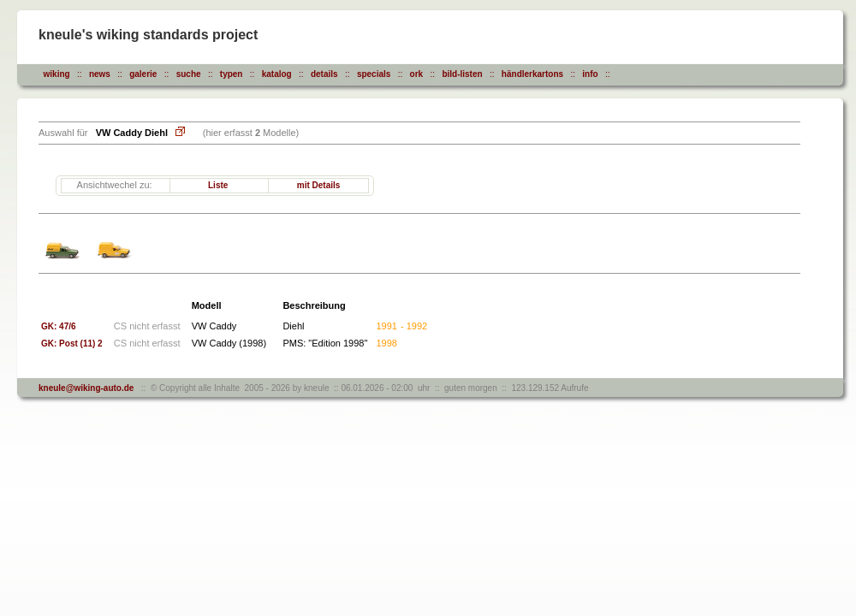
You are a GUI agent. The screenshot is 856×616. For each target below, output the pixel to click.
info (590, 74)
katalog (277, 74)
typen (232, 74)
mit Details (319, 185)
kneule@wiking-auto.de (86, 388)
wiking (57, 74)
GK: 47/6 (59, 326)
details (324, 74)
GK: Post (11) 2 (72, 344)
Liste (218, 185)
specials (374, 74)
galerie (143, 74)
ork (417, 74)
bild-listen (462, 74)
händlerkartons (532, 74)
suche (189, 74)
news (100, 74)
